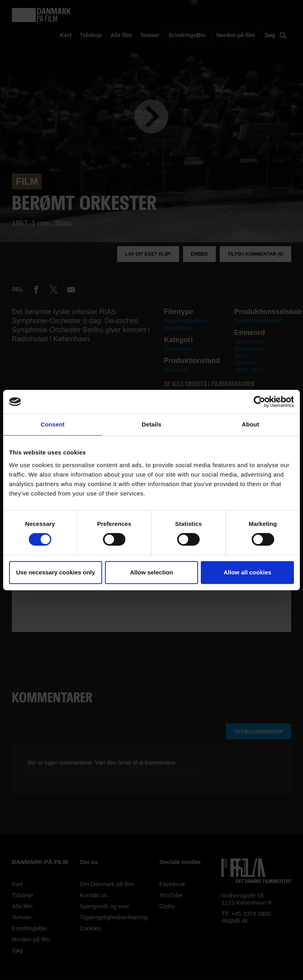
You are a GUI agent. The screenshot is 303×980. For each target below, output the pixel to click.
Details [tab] (151, 424)
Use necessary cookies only (56, 572)
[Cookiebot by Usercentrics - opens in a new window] (259, 402)
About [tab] (251, 424)
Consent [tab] (53, 424)
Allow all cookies (248, 572)
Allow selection (151, 572)
